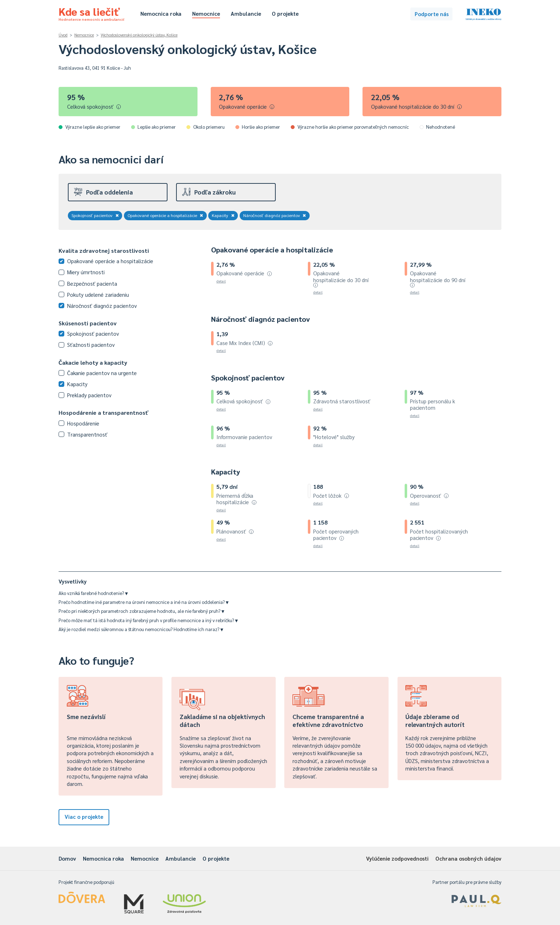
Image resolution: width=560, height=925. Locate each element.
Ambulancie (246, 13)
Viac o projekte (84, 816)
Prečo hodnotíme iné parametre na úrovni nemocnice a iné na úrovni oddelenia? (144, 602)
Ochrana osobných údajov (468, 858)
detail (221, 281)
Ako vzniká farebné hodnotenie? (93, 593)
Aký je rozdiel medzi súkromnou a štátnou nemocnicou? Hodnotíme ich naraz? (141, 629)
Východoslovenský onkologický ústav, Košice (139, 35)
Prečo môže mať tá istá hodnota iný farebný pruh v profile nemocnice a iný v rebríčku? (148, 620)
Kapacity (223, 215)
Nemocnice (206, 13)
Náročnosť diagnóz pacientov (275, 215)
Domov (67, 858)
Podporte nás (432, 14)
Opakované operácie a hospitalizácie (166, 215)
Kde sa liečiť (91, 13)
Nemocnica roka (161, 13)
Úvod (63, 35)
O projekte (285, 13)
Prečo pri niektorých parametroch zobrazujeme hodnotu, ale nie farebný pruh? (141, 611)
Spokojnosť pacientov (95, 215)
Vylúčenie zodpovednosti (397, 858)
